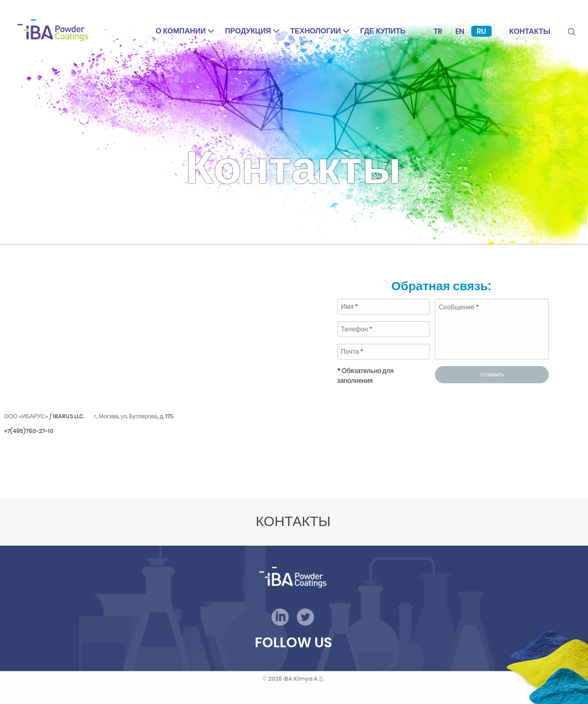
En (460, 31)
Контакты (530, 31)
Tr (438, 31)
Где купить (383, 31)
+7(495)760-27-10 (29, 431)
